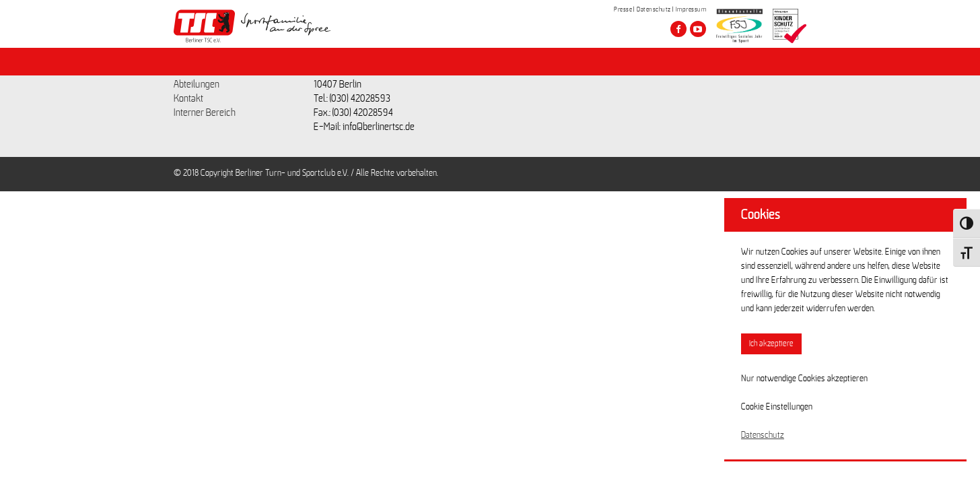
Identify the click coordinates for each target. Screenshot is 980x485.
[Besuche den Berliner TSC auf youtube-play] (698, 29)
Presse (623, 9)
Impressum (691, 9)
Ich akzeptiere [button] (771, 344)
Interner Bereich (205, 112)
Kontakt (188, 98)
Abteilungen (197, 84)
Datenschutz (654, 9)
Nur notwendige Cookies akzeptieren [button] (804, 379)
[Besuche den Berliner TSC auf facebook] (678, 29)
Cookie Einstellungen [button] (777, 407)
